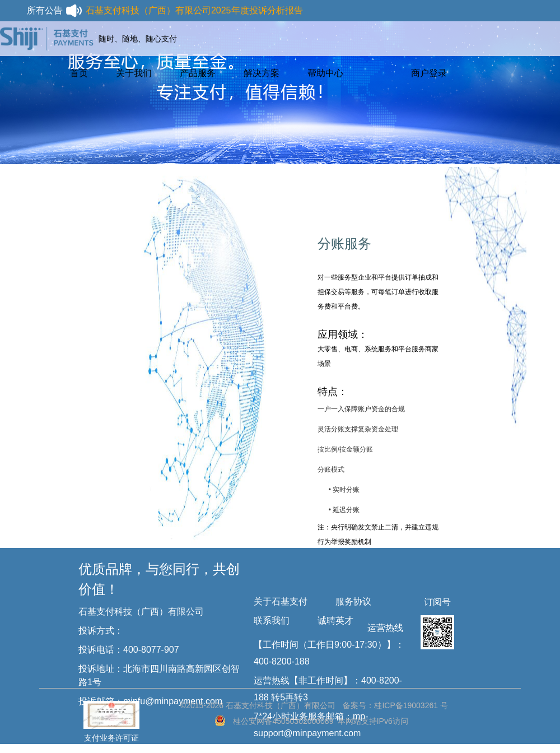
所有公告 (55, 11)
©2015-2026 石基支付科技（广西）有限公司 (258, 705)
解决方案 (262, 73)
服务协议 (353, 601)
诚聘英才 (335, 620)
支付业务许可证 (111, 714)
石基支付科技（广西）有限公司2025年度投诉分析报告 (194, 10)
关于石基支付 (281, 601)
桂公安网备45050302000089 (283, 721)
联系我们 (272, 620)
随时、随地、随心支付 (138, 39)
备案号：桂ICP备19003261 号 (395, 705)
